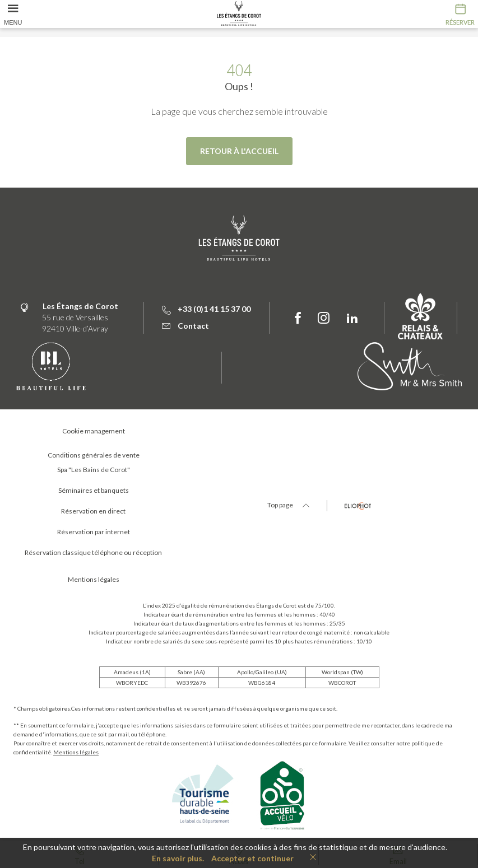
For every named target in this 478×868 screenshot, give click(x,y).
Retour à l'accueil (239, 151)
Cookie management (94, 431)
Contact (185, 326)
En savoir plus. (178, 858)
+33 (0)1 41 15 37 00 (206, 309)
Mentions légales (76, 752)
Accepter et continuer (252, 858)
